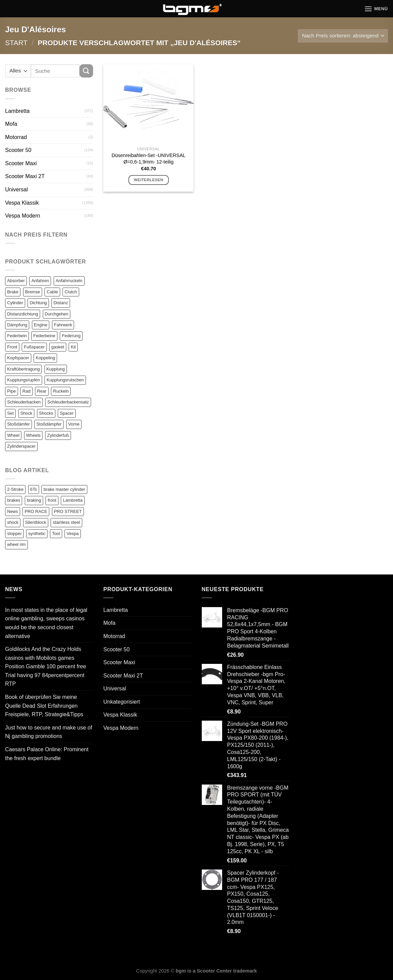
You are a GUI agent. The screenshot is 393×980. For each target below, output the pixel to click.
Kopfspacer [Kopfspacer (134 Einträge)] (18, 358)
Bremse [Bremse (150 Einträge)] (33, 292)
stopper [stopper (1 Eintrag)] (14, 534)
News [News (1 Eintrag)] (13, 511)
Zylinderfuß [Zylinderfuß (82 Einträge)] (58, 435)
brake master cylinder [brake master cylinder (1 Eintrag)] (64, 489)
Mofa (11, 124)
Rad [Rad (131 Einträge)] (26, 391)
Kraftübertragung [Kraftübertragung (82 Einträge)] (23, 369)
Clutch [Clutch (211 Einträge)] (71, 292)
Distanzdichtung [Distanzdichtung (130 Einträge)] (23, 314)
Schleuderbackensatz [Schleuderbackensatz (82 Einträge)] (68, 402)
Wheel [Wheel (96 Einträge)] (13, 435)
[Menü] (376, 9)
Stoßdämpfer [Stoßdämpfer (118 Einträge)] (49, 424)
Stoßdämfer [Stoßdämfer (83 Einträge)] (19, 424)
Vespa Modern (23, 216)
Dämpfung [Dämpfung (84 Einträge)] (17, 325)
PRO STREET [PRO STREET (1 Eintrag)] (68, 511)
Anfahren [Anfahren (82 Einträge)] (40, 281)
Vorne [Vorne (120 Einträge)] (74, 424)
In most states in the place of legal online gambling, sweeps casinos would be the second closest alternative (46, 623)
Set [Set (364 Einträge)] (10, 413)
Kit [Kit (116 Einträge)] (73, 347)
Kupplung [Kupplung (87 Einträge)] (56, 369)
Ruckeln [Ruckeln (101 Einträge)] (61, 391)
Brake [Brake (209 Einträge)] (13, 292)
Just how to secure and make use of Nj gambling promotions (49, 732)
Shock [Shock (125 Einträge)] (26, 413)
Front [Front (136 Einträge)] (12, 347)
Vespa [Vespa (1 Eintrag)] (73, 534)
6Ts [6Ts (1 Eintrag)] (34, 489)
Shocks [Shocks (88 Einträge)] (46, 413)
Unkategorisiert (122, 702)
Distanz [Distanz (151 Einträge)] (61, 303)
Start (16, 43)
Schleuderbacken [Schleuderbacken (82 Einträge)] (24, 402)
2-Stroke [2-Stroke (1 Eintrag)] (15, 489)
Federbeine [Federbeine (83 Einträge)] (44, 336)
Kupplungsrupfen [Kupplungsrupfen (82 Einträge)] (24, 380)
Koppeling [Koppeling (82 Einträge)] (45, 358)
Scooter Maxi (21, 163)
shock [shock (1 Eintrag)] (13, 522)
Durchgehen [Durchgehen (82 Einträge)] (57, 314)
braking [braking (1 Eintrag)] (34, 500)
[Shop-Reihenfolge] (343, 36)
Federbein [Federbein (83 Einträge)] (17, 336)
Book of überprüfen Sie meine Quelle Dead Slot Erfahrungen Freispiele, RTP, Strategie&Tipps (44, 706)
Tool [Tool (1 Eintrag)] (56, 534)
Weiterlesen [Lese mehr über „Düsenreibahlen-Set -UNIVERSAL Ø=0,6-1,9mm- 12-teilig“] (149, 180)
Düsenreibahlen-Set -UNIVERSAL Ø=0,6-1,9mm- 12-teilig (148, 159)
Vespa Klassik (22, 203)
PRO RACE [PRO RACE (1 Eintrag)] (36, 511)
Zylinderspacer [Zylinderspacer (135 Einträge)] (21, 446)
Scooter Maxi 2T (25, 176)
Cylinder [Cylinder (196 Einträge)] (15, 303)
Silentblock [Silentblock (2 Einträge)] (36, 522)
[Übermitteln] (86, 71)
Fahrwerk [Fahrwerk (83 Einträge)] (63, 325)
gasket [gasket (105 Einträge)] (58, 347)
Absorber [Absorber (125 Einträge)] (16, 281)
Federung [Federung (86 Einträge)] (71, 336)
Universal (16, 190)
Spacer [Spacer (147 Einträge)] (67, 413)
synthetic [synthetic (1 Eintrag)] (37, 534)
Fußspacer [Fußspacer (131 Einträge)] (34, 347)
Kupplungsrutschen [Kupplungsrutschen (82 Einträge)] (65, 380)
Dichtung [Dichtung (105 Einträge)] (38, 303)
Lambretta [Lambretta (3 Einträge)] (73, 500)
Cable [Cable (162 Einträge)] (52, 292)
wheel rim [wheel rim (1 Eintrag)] (16, 544)
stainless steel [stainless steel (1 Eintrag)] (66, 522)
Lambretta (17, 111)
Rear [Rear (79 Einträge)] (42, 391)
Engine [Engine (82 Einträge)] (41, 325)
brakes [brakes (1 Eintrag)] (14, 500)
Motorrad (16, 137)
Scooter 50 (18, 150)
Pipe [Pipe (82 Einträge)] (12, 391)
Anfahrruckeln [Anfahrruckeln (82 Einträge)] (69, 281)
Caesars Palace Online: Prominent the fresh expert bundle (47, 754)
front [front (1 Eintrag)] (52, 500)
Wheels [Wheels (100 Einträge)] (33, 435)
